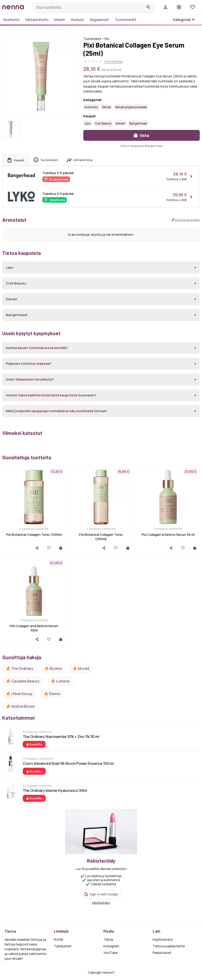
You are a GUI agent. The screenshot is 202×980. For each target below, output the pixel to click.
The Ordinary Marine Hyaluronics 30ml (55, 790)
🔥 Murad (81, 668)
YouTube (111, 953)
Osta (141, 135)
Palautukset (162, 953)
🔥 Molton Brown (20, 706)
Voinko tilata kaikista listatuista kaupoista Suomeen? (51, 395)
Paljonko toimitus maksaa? (29, 364)
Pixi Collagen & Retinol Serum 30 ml (168, 535)
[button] (101, 894)
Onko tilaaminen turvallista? (30, 379)
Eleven (120, 123)
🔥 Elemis (52, 694)
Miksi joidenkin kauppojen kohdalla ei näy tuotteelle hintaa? (57, 411)
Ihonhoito (11, 20)
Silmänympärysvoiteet (131, 107)
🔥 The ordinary (20, 668)
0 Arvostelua (113, 61)
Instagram (111, 946)
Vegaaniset (99, 20)
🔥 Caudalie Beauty (23, 681)
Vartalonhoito (37, 20)
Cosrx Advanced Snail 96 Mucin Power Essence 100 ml (68, 763)
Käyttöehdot (101, 903)
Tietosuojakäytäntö (169, 946)
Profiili (58, 940)
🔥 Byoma (53, 668)
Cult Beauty (103, 123)
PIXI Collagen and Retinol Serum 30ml (34, 628)
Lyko (88, 123)
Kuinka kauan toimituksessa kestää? (37, 348)
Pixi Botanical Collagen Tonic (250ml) (101, 537)
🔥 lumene (60, 681)
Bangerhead (138, 123)
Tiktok (108, 940)
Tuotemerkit (126, 20)
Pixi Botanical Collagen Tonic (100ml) (34, 535)
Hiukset (77, 20)
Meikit (60, 20)
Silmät (107, 107)
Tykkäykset (63, 946)
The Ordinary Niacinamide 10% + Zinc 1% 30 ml (61, 737)
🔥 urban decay (19, 694)
